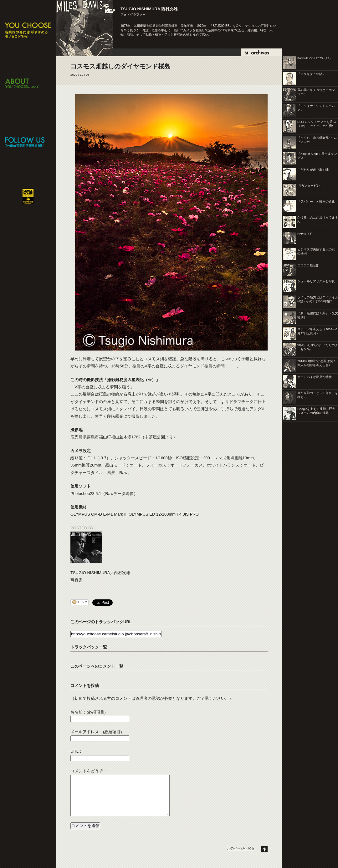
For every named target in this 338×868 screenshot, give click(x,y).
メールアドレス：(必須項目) (96, 732)
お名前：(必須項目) (88, 712)
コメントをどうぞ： (89, 771)
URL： (77, 751)
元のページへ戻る (241, 848)
